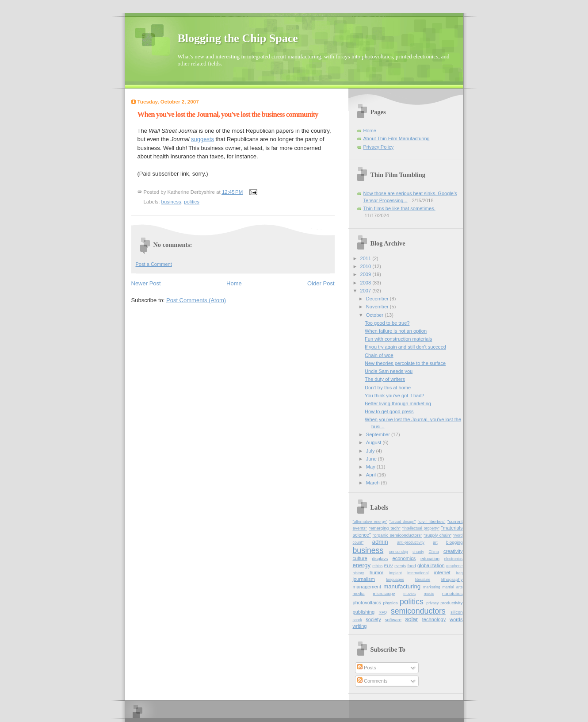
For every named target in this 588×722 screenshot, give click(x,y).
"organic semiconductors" (397, 535)
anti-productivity (411, 542)
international (418, 573)
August (374, 442)
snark (358, 620)
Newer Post (146, 283)
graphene (454, 566)
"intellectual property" (421, 528)
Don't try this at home (388, 388)
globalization (431, 565)
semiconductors (418, 611)
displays (380, 559)
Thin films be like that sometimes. (399, 208)
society (373, 619)
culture (360, 558)
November (378, 307)
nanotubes (452, 593)
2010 (367, 266)
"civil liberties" (432, 521)
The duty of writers (385, 379)
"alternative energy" (370, 522)
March (374, 483)
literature (423, 580)
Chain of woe (379, 355)
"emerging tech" (384, 528)
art (435, 542)
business (171, 202)
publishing (364, 612)
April (372, 475)
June (372, 459)
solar (412, 619)
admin (380, 542)
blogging (454, 542)
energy (362, 565)
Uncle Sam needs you (389, 371)
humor (376, 572)
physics (391, 603)
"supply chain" (437, 535)
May (371, 467)
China (434, 552)
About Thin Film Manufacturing (397, 138)
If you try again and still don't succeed (405, 347)
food (411, 566)
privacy (432, 603)
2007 (367, 291)
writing (360, 626)
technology (434, 619)
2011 (367, 258)
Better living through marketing (398, 403)
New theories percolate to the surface (405, 363)
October (375, 315)
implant (395, 573)
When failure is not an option (396, 331)
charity (418, 552)
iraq (460, 573)
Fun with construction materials (398, 339)
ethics (377, 566)
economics (404, 558)
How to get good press (389, 411)
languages (395, 580)
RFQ (383, 612)
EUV (388, 566)
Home (234, 283)
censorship (399, 552)
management (367, 587)
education (430, 559)
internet (442, 572)
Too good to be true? (387, 323)
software (393, 620)
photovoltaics (367, 603)
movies (409, 594)
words (456, 619)
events (400, 566)
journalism (364, 579)
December (378, 299)
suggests (202, 139)
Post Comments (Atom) (196, 300)
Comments (372, 681)
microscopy (384, 593)
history (359, 573)
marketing (432, 587)
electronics (453, 559)
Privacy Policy (379, 147)
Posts (367, 668)
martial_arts (452, 587)
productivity (451, 603)
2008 (367, 283)
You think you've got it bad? (394, 396)
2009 (367, 274)
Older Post (321, 283)
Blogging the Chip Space (238, 38)
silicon (457, 612)
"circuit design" (402, 522)
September (379, 434)
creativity (453, 551)
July (371, 451)
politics (192, 202)
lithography (452, 579)
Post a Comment (154, 264)
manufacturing (402, 586)
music (429, 594)
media (359, 593)
